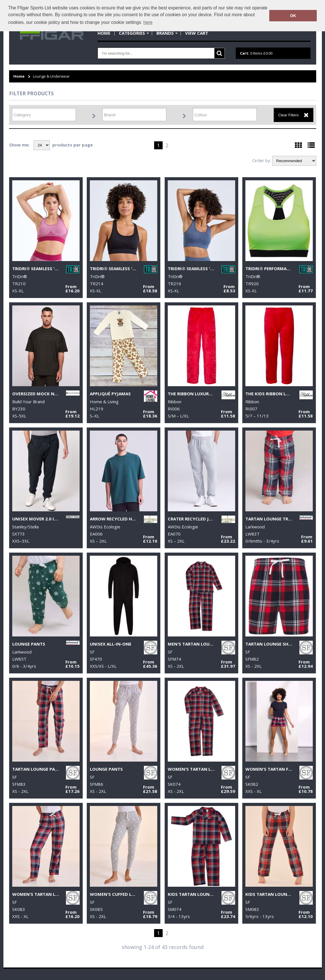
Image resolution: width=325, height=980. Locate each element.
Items (256, 53)
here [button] (148, 22)
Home (104, 33)
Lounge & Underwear (51, 76)
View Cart (197, 33)
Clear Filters (289, 115)
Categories (132, 33)
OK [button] (293, 16)
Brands (165, 33)
